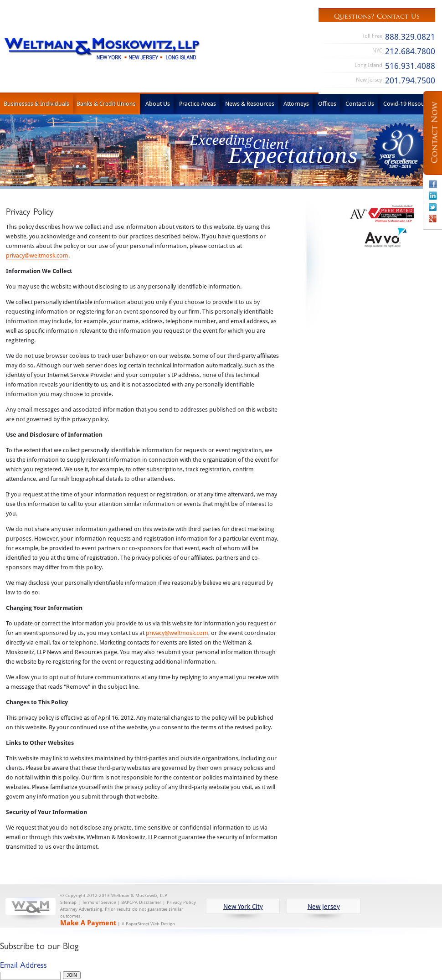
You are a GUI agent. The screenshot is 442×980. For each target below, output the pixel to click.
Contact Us (360, 103)
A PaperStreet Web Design (148, 923)
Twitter (433, 207)
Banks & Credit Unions (106, 103)
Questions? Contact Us (377, 16)
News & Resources (250, 103)
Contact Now (435, 133)
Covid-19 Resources (409, 103)
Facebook (433, 184)
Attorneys (296, 103)
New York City (243, 906)
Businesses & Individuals (36, 103)
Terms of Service (99, 902)
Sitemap (68, 902)
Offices (327, 103)
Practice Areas (198, 103)
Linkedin (433, 196)
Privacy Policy (181, 902)
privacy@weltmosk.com (37, 255)
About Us (158, 103)
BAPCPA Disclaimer (141, 902)
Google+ (433, 218)
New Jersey (324, 906)
